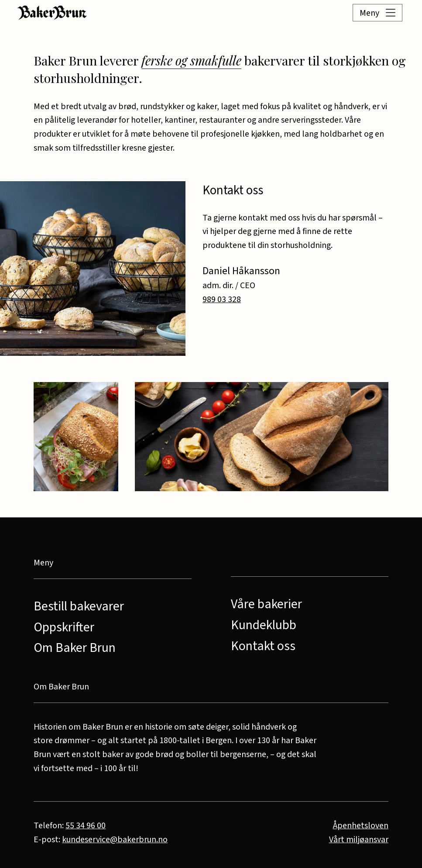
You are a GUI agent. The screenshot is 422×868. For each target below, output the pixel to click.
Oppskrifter (64, 627)
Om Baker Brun (75, 648)
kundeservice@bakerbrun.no (115, 840)
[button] (366, 13)
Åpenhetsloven (361, 826)
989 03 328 (222, 300)
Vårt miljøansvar (359, 840)
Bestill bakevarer (79, 606)
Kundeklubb (264, 625)
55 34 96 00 (86, 826)
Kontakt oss (263, 646)
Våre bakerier (266, 604)
